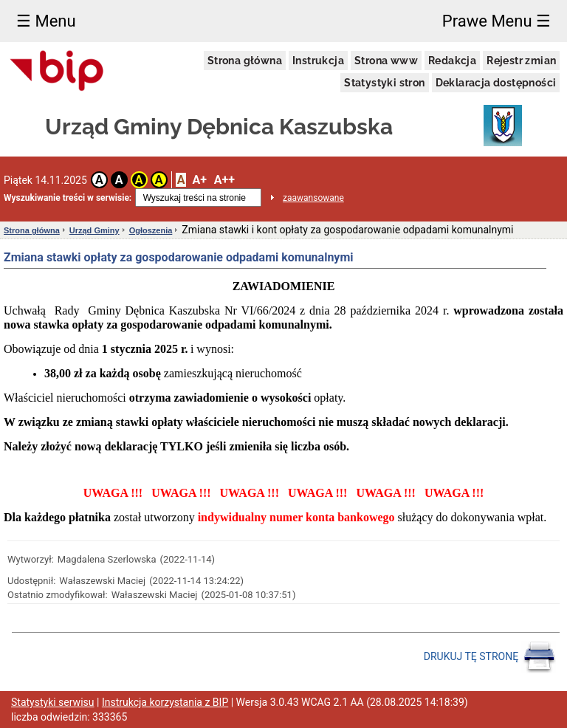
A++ (224, 180)
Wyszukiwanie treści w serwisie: (68, 198)
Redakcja (452, 61)
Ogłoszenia (151, 230)
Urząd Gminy (94, 230)
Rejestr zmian (521, 61)
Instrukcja (318, 61)
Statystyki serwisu (53, 702)
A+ (199, 180)
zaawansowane (313, 198)
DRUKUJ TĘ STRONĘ (490, 657)
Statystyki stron (384, 83)
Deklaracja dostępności (496, 83)
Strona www (386, 61)
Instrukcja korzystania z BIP (165, 702)
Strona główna (245, 61)
